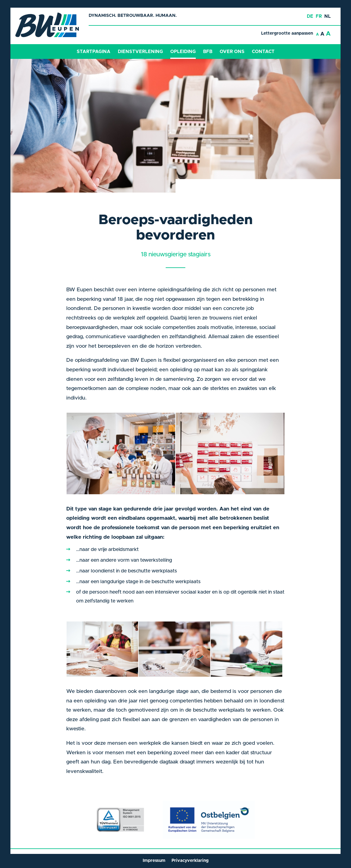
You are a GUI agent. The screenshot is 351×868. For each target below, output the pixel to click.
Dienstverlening (140, 52)
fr (319, 16)
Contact (263, 52)
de (310, 16)
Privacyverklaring (190, 861)
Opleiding (183, 52)
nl (328, 16)
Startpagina (94, 52)
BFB (208, 52)
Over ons (232, 52)
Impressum (154, 861)
